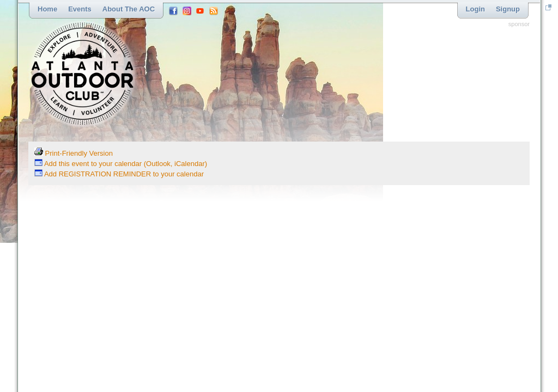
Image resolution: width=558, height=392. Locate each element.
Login (475, 9)
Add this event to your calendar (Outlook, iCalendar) (121, 164)
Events (80, 9)
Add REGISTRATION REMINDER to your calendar (119, 174)
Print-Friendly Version (74, 153)
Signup (508, 9)
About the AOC (129, 9)
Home (47, 9)
